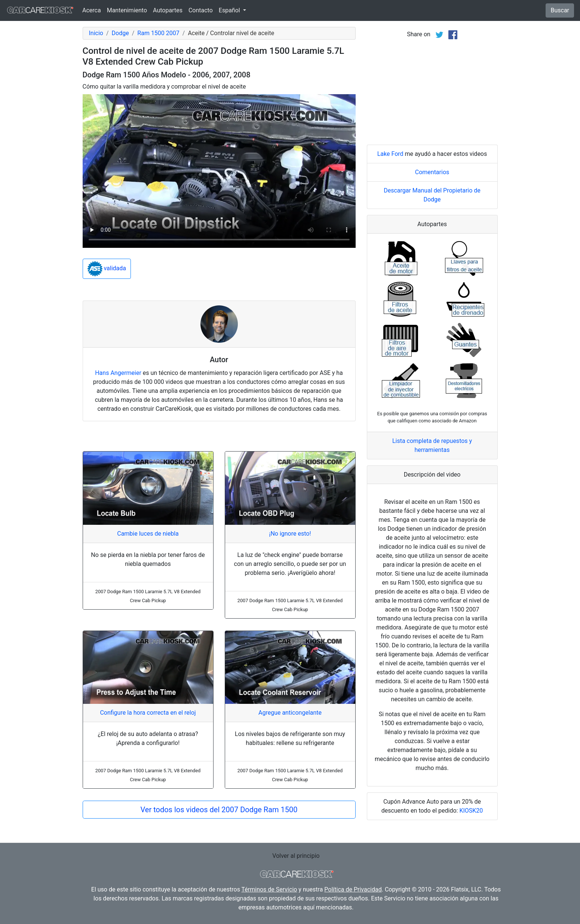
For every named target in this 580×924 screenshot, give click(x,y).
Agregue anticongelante (290, 713)
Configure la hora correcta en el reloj (148, 713)
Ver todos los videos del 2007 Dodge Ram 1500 (219, 810)
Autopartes (168, 10)
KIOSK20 (471, 811)
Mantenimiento (127, 10)
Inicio (96, 33)
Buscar (560, 10)
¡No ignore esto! (290, 534)
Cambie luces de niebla (148, 534)
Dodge (120, 33)
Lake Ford (390, 154)
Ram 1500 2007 (158, 33)
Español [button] (230, 10)
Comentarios (432, 172)
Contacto (201, 10)
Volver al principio (296, 856)
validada (107, 269)
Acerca (92, 10)
